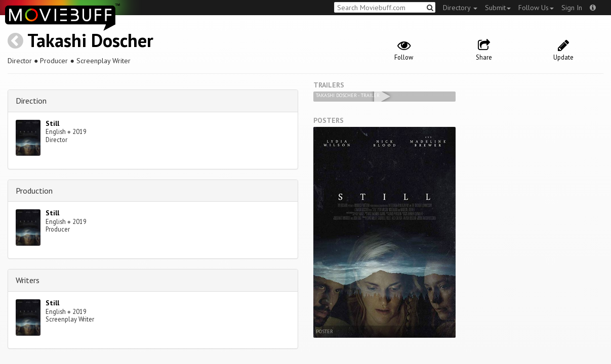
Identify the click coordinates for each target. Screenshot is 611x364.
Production (34, 191)
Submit (498, 8)
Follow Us (536, 8)
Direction (31, 101)
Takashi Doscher (90, 40)
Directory (460, 8)
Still (52, 123)
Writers (28, 280)
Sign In (572, 8)
